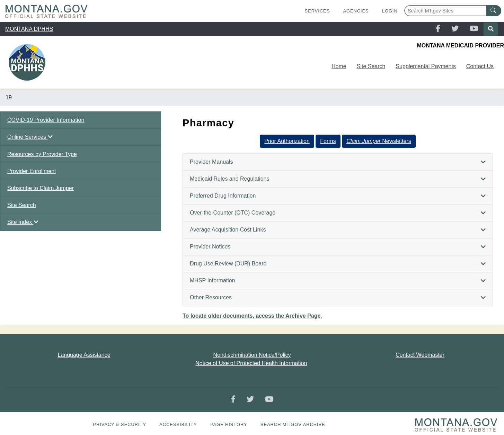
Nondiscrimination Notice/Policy (252, 355)
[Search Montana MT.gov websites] (453, 11)
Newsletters (379, 141)
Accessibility (178, 424)
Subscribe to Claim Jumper (41, 188)
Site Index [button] (23, 222)
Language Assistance (84, 355)
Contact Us (480, 66)
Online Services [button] (30, 137)
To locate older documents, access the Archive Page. (252, 316)
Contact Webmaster (420, 355)
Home (339, 66)
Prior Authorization (287, 141)
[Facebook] (438, 29)
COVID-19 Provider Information (46, 120)
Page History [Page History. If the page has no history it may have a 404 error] (229, 424)
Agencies (356, 11)
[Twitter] (455, 29)
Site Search (371, 66)
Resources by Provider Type (42, 154)
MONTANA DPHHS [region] (29, 29)
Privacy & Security (119, 424)
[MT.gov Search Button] (494, 11)
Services (317, 11)
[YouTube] (474, 29)
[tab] (338, 162)
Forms (328, 141)
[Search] (491, 29)
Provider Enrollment (32, 171)
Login (390, 11)
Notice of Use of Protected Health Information (251, 363)
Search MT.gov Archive (293, 424)
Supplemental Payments (426, 66)
